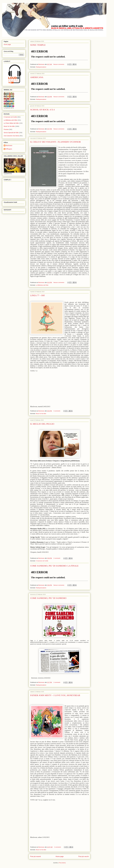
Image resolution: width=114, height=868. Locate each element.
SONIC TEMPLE (38, 45)
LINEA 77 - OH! (38, 295)
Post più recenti (35, 856)
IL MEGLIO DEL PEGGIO (42, 424)
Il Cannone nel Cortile (42, 561)
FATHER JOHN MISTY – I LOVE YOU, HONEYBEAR (55, 695)
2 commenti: (57, 558)
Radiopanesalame (41, 67)
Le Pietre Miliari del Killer (11, 123)
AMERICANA (37, 77)
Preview (6, 129)
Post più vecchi (84, 856)
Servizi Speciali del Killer (11, 133)
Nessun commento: (59, 64)
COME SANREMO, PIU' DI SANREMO (48, 598)
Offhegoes (9, 149)
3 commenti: (57, 411)
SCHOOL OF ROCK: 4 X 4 (42, 110)
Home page (60, 856)
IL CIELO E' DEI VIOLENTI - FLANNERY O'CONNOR (55, 142)
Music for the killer (41, 414)
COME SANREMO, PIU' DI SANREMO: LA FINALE (54, 566)
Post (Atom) (62, 863)
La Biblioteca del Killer (42, 285)
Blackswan (9, 146)
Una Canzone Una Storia (11, 136)
